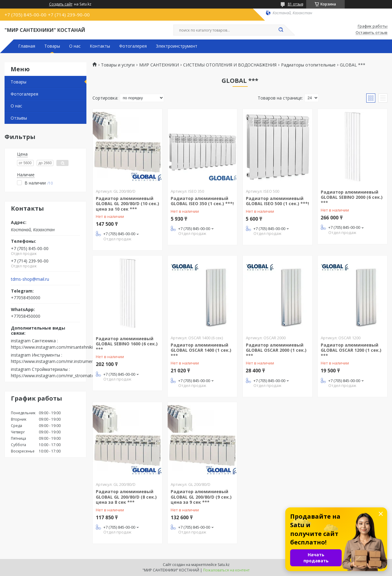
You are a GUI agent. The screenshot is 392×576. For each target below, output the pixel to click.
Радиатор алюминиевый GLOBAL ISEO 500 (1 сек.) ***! (277, 201)
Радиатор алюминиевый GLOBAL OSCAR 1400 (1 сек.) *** (201, 350)
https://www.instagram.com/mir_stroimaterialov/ (59, 376)
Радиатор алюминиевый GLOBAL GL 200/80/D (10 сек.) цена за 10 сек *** (127, 204)
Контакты (100, 46)
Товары (52, 46)
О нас (75, 46)
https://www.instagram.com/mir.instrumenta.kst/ (58, 361)
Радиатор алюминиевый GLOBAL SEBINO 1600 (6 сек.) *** (127, 344)
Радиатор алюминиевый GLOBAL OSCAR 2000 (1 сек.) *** (276, 350)
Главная (27, 46)
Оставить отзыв (372, 33)
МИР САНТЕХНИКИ (159, 65)
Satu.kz (224, 565)
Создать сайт (61, 4)
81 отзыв (295, 4)
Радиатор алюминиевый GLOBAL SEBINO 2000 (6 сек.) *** (352, 197)
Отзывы (19, 118)
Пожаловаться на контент (226, 570)
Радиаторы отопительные (308, 65)
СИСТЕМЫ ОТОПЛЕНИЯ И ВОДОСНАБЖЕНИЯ (230, 65)
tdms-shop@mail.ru (30, 279)
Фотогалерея (133, 46)
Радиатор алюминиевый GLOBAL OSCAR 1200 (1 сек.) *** (351, 350)
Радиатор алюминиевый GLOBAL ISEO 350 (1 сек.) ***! (202, 201)
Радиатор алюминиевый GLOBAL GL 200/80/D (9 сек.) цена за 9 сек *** (201, 497)
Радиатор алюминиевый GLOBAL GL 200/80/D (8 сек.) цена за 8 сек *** (126, 497)
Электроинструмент (177, 46)
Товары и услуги (118, 65)
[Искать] (281, 30)
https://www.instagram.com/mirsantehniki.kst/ (56, 347)
